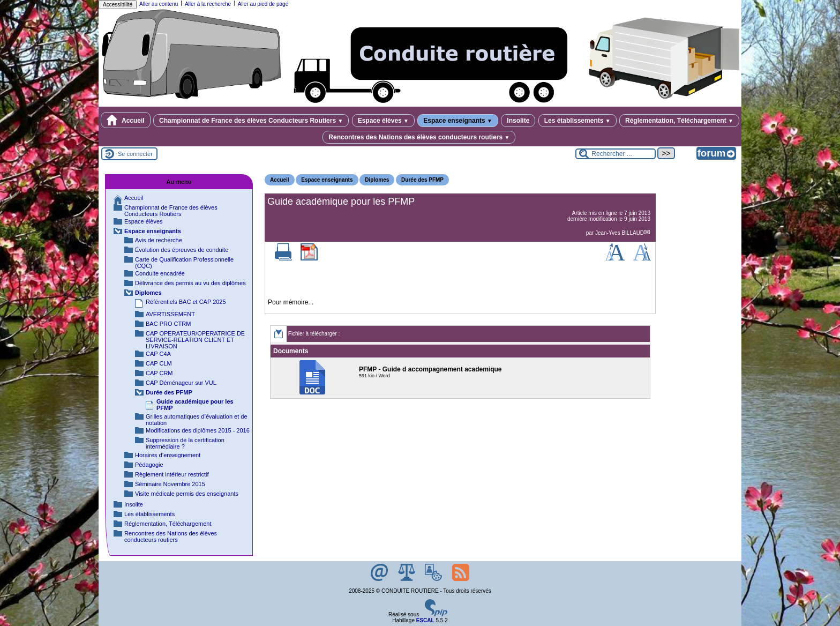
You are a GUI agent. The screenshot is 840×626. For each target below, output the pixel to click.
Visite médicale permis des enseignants (187, 494)
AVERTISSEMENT (170, 314)
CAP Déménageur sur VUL (181, 383)
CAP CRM (159, 373)
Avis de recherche (159, 240)
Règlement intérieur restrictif (172, 474)
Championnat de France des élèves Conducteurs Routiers (251, 121)
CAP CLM (159, 363)
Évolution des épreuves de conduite (182, 250)
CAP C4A (158, 354)
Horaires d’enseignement (168, 455)
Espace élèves (383, 121)
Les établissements (577, 121)
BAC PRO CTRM (168, 324)
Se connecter (135, 154)
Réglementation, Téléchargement (679, 121)
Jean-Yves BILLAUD (620, 233)
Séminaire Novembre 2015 (170, 484)
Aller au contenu (159, 4)
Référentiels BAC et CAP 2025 (186, 302)
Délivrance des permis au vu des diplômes (190, 283)
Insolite (518, 121)
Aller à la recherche (208, 4)
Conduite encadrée (160, 273)
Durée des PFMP (422, 180)
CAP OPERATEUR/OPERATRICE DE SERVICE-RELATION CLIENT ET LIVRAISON (195, 340)
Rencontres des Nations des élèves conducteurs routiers (419, 137)
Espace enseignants (458, 121)
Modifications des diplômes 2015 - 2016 (198, 430)
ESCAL (425, 620)
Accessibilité (118, 5)
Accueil (126, 120)
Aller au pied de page (263, 4)
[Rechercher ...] (616, 154)
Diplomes (377, 180)
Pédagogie (149, 465)
